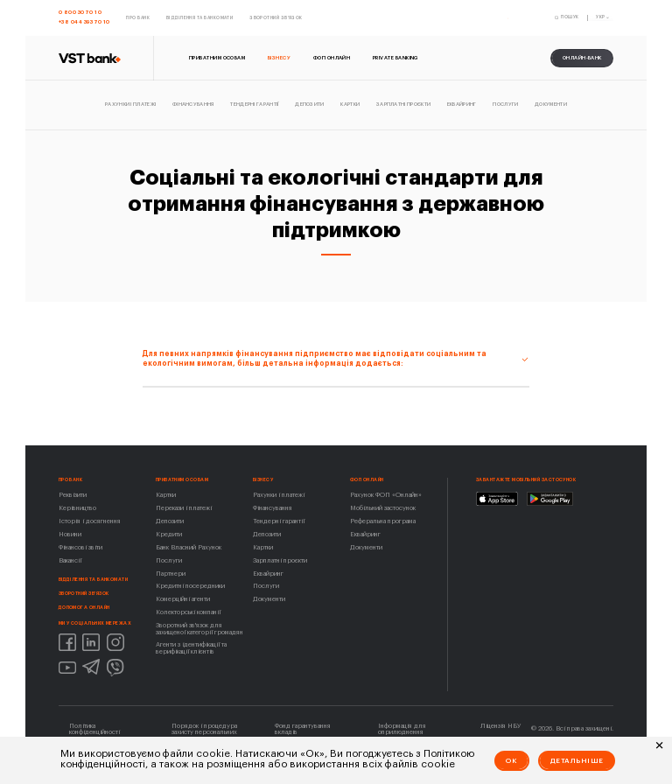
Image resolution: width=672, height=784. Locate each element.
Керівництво (77, 508)
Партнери (171, 574)
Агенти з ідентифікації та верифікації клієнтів (191, 647)
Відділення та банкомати (94, 580)
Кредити (169, 534)
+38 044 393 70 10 (84, 22)
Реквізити (73, 495)
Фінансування (273, 508)
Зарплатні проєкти (280, 560)
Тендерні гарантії (279, 521)
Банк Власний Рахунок (189, 547)
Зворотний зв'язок (84, 594)
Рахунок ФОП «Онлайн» (386, 495)
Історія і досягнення (90, 521)
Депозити (170, 521)
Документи (269, 599)
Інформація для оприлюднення (402, 729)
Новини (70, 534)
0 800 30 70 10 (80, 12)
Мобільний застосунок (383, 508)
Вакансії (70, 560)
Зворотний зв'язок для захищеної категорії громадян (199, 628)
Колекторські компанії (188, 612)
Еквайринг (268, 574)
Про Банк (71, 480)
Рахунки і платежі (279, 495)
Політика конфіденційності (94, 729)
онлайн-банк (582, 58)
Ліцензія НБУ (500, 726)
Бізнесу (263, 480)
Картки (166, 495)
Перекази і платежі (184, 508)
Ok (511, 760)
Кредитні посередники (190, 586)
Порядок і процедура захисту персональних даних (204, 732)
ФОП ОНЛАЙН (367, 480)
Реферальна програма (383, 521)
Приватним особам (182, 480)
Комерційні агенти (183, 599)
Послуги (169, 560)
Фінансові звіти (80, 547)
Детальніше (577, 760)
